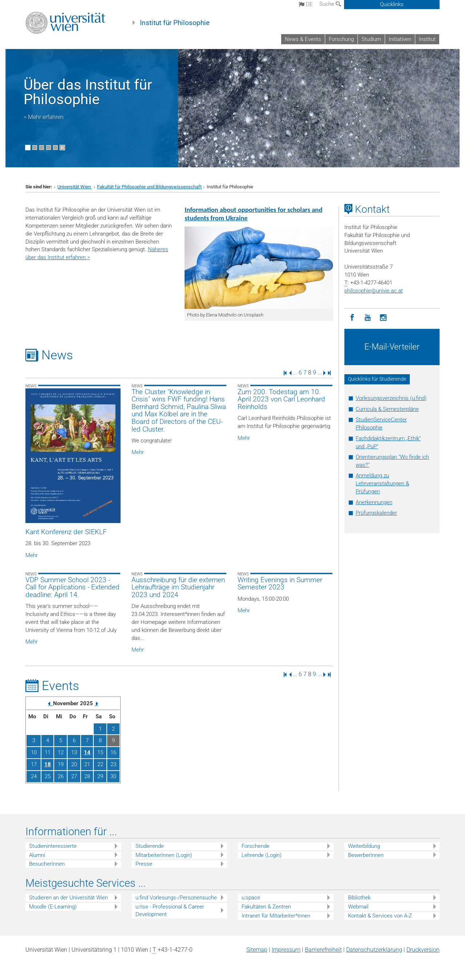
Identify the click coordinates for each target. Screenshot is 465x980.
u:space (251, 898)
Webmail (358, 907)
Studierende (150, 846)
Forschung (341, 39)
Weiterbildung (364, 846)
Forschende (256, 846)
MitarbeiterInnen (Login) (164, 855)
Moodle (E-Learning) (53, 907)
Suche (330, 4)
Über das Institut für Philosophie (88, 92)
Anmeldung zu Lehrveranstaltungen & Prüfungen (382, 483)
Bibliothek (359, 898)
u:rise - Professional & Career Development (170, 910)
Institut (427, 39)
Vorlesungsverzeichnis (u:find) (391, 398)
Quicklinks (392, 4)
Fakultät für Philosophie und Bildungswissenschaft (149, 187)
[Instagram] (383, 318)
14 (87, 752)
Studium (371, 39)
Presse (144, 864)
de (306, 4)
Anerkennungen (374, 502)
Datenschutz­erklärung (374, 950)
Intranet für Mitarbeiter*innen (276, 916)
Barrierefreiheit (323, 950)
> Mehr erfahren (44, 117)
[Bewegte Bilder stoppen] (62, 148)
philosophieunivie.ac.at (374, 291)
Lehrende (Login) (262, 855)
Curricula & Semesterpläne (387, 409)
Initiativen (400, 39)
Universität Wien (75, 187)
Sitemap (257, 950)
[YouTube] (368, 318)
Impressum (286, 950)
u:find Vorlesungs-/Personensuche (176, 898)
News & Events (303, 39)
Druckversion (423, 950)
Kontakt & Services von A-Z (380, 916)
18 (48, 764)
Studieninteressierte (53, 846)
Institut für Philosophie (175, 23)
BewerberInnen (366, 855)
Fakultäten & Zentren (266, 907)
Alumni (37, 855)
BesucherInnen (47, 864)
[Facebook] (352, 318)
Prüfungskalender (376, 513)
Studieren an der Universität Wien (68, 898)
